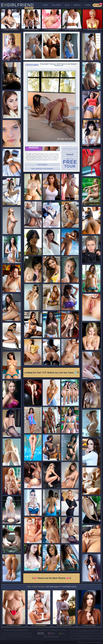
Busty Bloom (29, 1)
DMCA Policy (81, 642)
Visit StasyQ (42, 165)
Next (75, 108)
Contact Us (86, 637)
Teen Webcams (84, 1)
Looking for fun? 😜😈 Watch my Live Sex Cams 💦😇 (52, 373)
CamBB (88, 5)
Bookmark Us (86, 632)
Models (77, 5)
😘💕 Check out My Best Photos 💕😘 (51, 578)
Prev (28, 108)
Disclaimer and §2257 (95, 642)
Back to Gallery (32, 65)
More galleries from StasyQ (42, 169)
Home (45, 5)
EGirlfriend (17, 6)
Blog (67, 5)
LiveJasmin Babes (17, 1)
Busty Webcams (96, 1)
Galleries (56, 5)
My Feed (97, 5)
